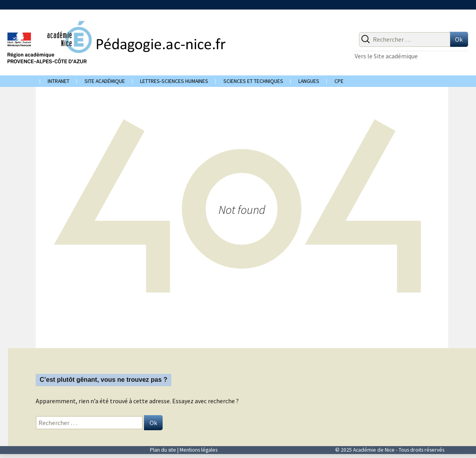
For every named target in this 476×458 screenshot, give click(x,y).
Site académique (105, 81)
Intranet (59, 81)
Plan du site (163, 450)
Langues (309, 81)
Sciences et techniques (253, 81)
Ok (459, 39)
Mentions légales (199, 450)
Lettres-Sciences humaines (174, 81)
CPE (339, 81)
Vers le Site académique (386, 56)
